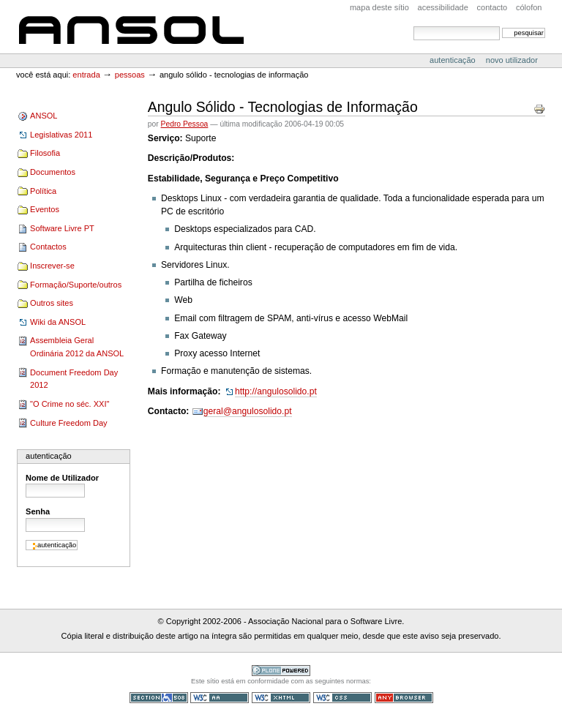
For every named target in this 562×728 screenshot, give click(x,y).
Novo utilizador (512, 60)
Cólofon (529, 7)
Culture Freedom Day (68, 423)
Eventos (45, 209)
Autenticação (454, 60)
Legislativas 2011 (61, 135)
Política (43, 191)
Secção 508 (159, 698)
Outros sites (52, 303)
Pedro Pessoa (185, 124)
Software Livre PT (62, 228)
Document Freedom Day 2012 (74, 379)
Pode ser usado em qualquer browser (404, 698)
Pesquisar (413, 26)
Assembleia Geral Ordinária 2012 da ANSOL (77, 347)
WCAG (220, 698)
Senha (38, 511)
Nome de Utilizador (62, 478)
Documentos (53, 172)
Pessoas (130, 75)
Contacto (492, 7)
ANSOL (131, 27)
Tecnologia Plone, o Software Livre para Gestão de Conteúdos (281, 671)
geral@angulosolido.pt (248, 411)
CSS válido (342, 698)
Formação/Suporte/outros (76, 285)
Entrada (86, 75)
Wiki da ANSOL (58, 322)
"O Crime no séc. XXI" (70, 404)
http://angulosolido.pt (276, 391)
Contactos (48, 247)
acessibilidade (443, 7)
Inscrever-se (52, 266)
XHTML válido (281, 698)
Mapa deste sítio (379, 7)
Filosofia (45, 153)
